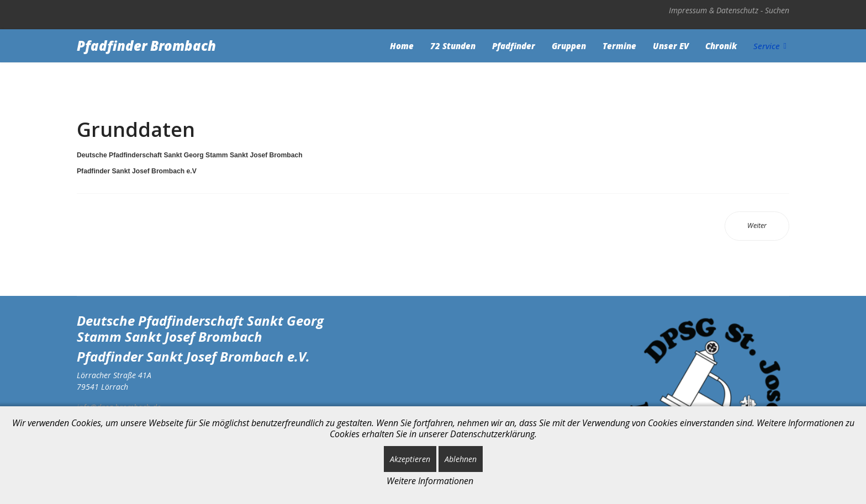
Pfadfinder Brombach (146, 46)
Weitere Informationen (430, 481)
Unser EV (671, 46)
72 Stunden (453, 46)
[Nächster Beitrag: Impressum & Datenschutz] (757, 226)
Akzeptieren (410, 459)
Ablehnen (461, 459)
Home (402, 46)
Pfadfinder (514, 46)
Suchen (777, 10)
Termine (619, 46)
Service (767, 46)
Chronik (721, 46)
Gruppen (569, 46)
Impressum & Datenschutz (714, 10)
